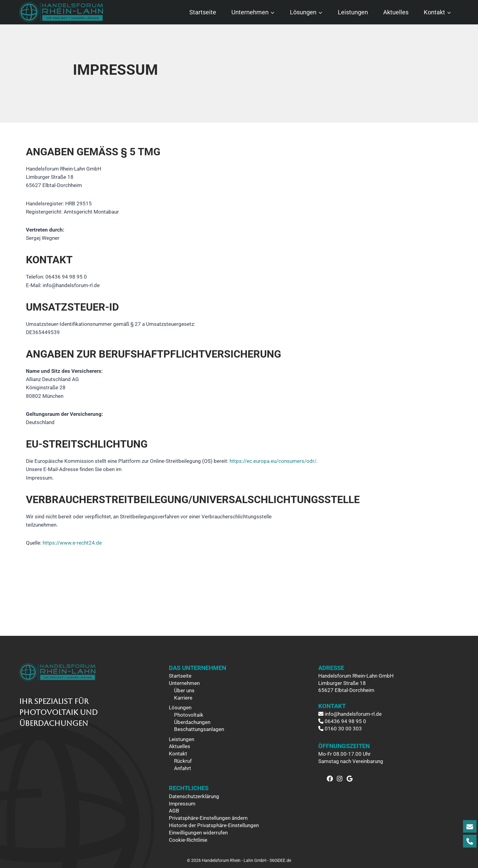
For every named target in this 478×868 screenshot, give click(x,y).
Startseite (203, 12)
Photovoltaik (189, 715)
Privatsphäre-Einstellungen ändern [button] (208, 818)
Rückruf (183, 761)
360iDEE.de (280, 860)
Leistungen (353, 12)
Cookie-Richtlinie (188, 840)
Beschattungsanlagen (199, 729)
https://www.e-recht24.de (72, 543)
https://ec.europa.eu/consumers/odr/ (273, 461)
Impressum (182, 804)
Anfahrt (183, 768)
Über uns (184, 690)
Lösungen (180, 708)
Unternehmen (184, 683)
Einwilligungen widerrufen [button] (198, 833)
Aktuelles (396, 12)
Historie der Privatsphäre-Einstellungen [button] (214, 825)
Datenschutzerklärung (194, 796)
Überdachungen (192, 722)
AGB (174, 811)
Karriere (183, 698)
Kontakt (178, 754)
